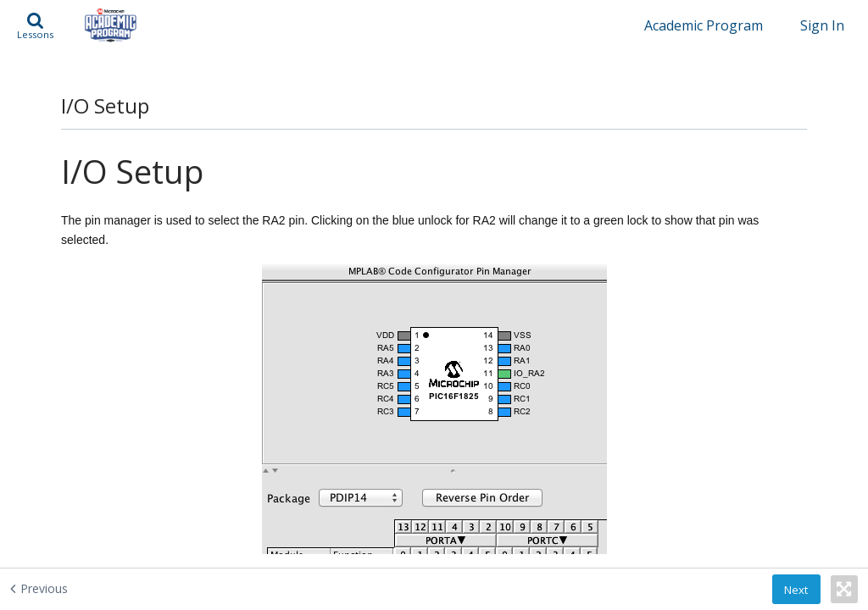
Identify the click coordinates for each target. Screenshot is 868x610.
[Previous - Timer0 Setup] (81, 588)
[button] (35, 25)
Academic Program (704, 25)
